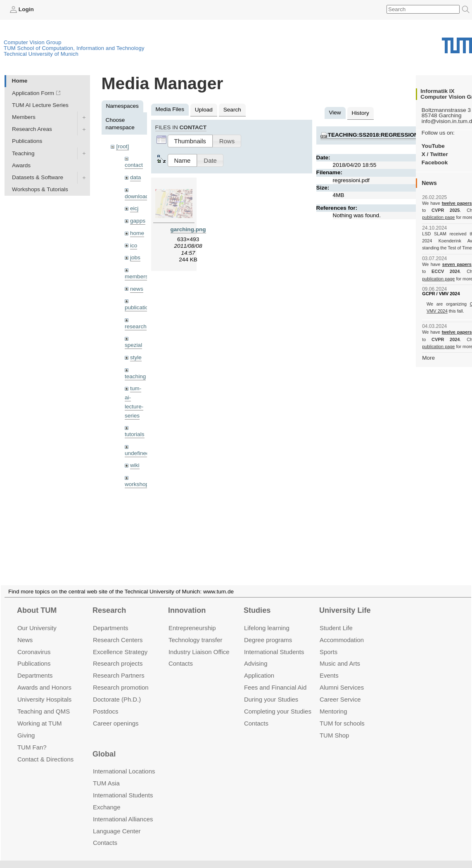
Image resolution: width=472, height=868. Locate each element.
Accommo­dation (342, 630)
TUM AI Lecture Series (40, 105)
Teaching (23, 153)
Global (104, 744)
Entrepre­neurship (192, 618)
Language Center (117, 821)
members (136, 276)
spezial (133, 345)
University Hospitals (44, 689)
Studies (257, 600)
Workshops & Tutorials (40, 189)
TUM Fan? (32, 737)
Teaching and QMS (44, 701)
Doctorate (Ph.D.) (117, 689)
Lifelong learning (267, 618)
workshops (138, 484)
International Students (274, 642)
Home (20, 81)
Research (109, 600)
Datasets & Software (38, 177)
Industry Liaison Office (199, 642)
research (136, 326)
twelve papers (457, 203)
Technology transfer (196, 630)
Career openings (116, 713)
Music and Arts (340, 653)
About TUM (37, 600)
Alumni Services (342, 677)
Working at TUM (39, 713)
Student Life (336, 618)
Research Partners (119, 665)
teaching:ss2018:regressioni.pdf (380, 135)
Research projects (118, 653)
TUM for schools (342, 713)
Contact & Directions (45, 749)
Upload (204, 110)
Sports (329, 642)
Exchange (107, 797)
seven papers (457, 264)
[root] (122, 146)
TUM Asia (106, 773)
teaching (135, 376)
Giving (26, 725)
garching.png (188, 229)
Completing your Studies (278, 701)
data (135, 177)
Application (259, 665)
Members (24, 117)
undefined (137, 453)
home (137, 233)
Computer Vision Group (33, 42)
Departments (35, 665)
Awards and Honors (44, 677)
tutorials (135, 434)
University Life (345, 600)
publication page (438, 217)
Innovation (187, 600)
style (136, 357)
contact (134, 165)
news (137, 289)
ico (134, 245)
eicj (134, 208)
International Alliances (123, 809)
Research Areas (32, 129)
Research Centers (118, 630)
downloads (138, 196)
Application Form (33, 93)
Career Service (340, 689)
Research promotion (121, 677)
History (361, 113)
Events (329, 665)
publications (140, 307)
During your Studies (271, 689)
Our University (37, 618)
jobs (135, 257)
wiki (135, 465)
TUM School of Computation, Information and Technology (74, 48)
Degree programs (268, 630)
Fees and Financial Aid (275, 677)
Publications (27, 141)
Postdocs (106, 701)
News (25, 630)
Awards (21, 165)
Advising (256, 653)
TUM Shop (334, 725)
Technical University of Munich (41, 54)
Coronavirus (34, 642)
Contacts (181, 653)
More (428, 358)
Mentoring (333, 701)
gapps (138, 221)
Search (232, 110)
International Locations (124, 761)
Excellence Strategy (120, 642)
